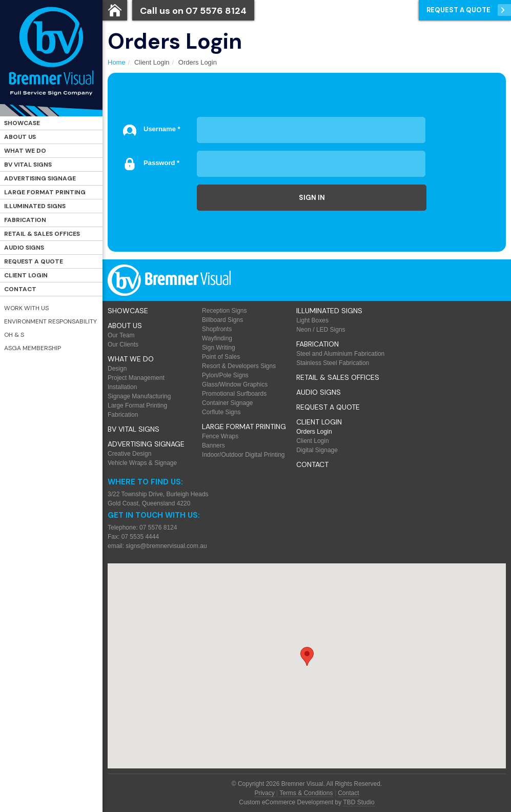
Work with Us (26, 308)
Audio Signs (24, 248)
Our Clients (123, 344)
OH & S (14, 335)
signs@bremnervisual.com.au (166, 546)
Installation (122, 387)
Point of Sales (221, 357)
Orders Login (314, 432)
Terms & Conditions (306, 793)
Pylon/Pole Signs (225, 375)
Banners (213, 445)
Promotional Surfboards (234, 394)
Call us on (193, 11)
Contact (20, 289)
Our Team (121, 335)
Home (117, 62)
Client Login (26, 275)
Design (117, 369)
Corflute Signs (221, 412)
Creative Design (129, 454)
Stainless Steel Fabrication (333, 363)
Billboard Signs (222, 320)
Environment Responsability (50, 321)
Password (161, 163)
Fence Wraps (220, 436)
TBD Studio (359, 802)
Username (162, 129)
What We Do (25, 151)
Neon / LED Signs (321, 330)
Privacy (264, 793)
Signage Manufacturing (139, 396)
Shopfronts (217, 329)
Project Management (136, 378)
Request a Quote (34, 261)
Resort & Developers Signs (239, 366)
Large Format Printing (45, 192)
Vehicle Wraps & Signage (142, 463)
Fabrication (25, 220)
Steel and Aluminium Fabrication (340, 354)
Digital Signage (317, 450)
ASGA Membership (33, 348)
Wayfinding (217, 338)
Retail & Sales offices (42, 234)
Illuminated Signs (35, 206)
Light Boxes (312, 320)
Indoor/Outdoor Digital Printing (243, 455)
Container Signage (227, 403)
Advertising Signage (40, 178)
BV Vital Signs (28, 165)
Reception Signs (224, 311)
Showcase (22, 123)
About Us (20, 137)
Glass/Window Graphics (235, 384)
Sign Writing (218, 348)
